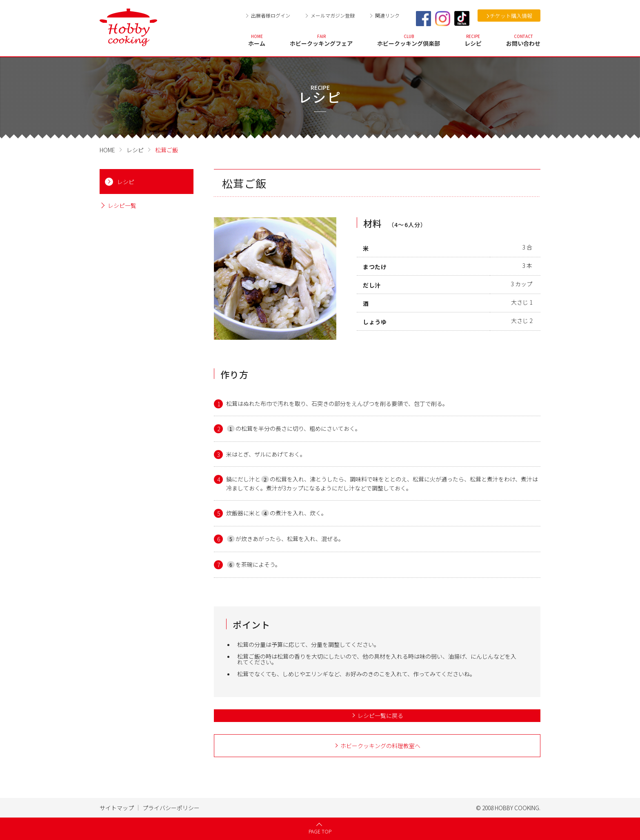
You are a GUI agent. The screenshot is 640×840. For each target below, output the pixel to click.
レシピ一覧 (122, 206)
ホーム (257, 40)
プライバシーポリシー (171, 808)
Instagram (443, 19)
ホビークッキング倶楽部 (409, 40)
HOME (107, 150)
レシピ (473, 40)
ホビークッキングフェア (321, 40)
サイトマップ (117, 808)
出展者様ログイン (271, 15)
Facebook (423, 19)
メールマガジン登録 (333, 15)
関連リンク (387, 15)
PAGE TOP (320, 831)
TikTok (462, 19)
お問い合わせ (523, 40)
